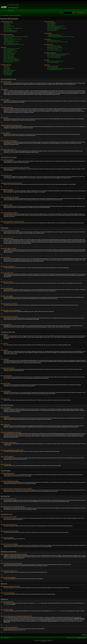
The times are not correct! (8, 38)
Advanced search (81, 13)
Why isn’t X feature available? (53, 67)
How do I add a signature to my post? (10, 51)
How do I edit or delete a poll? (9, 54)
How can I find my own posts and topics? (55, 50)
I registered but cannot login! (9, 26)
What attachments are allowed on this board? (55, 61)
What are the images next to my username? (11, 41)
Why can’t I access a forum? (9, 55)
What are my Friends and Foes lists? (54, 41)
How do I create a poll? (8, 52)
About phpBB (6, 604)
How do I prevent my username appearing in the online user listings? (16, 37)
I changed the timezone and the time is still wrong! (13, 39)
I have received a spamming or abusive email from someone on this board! (61, 37)
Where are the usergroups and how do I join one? (56, 26)
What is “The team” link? (52, 31)
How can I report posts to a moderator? (11, 59)
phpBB (40, 192)
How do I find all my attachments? (53, 62)
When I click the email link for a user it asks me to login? (14, 45)
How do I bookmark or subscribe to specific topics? (56, 55)
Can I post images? (7, 69)
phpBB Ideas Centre (56, 611)
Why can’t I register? (7, 25)
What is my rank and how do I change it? (11, 43)
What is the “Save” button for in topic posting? (12, 60)
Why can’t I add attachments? (9, 56)
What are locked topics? (8, 74)
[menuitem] (13, 11)
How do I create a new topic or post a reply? (12, 48)
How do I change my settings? (9, 36)
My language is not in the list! (9, 40)
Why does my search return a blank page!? (55, 48)
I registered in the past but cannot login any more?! (13, 28)
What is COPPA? (7, 24)
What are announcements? (8, 71)
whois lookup (6, 619)
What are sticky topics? (8, 73)
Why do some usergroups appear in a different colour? (57, 28)
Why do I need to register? (8, 23)
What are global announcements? (10, 70)
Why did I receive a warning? (9, 57)
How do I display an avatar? (9, 42)
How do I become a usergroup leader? (54, 27)
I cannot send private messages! (53, 34)
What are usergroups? (51, 25)
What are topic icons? (8, 75)
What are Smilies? (7, 68)
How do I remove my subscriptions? (54, 57)
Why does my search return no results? (54, 47)
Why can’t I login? (7, 27)
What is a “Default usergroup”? (53, 29)
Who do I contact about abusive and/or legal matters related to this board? (61, 68)
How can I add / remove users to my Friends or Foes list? (58, 42)
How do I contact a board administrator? (54, 70)
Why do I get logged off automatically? (10, 31)
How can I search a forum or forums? (54, 46)
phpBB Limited (36, 603)
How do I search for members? (53, 49)
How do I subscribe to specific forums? (54, 56)
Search (74, 13)
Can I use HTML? (7, 67)
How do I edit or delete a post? (9, 50)
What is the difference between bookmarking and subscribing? (58, 54)
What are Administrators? (52, 23)
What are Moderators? (51, 24)
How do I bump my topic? (8, 62)
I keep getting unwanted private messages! (55, 36)
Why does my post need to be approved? (11, 61)
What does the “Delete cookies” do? (10, 32)
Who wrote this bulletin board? (53, 66)
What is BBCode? (7, 66)
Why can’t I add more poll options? (10, 53)
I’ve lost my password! (8, 29)
